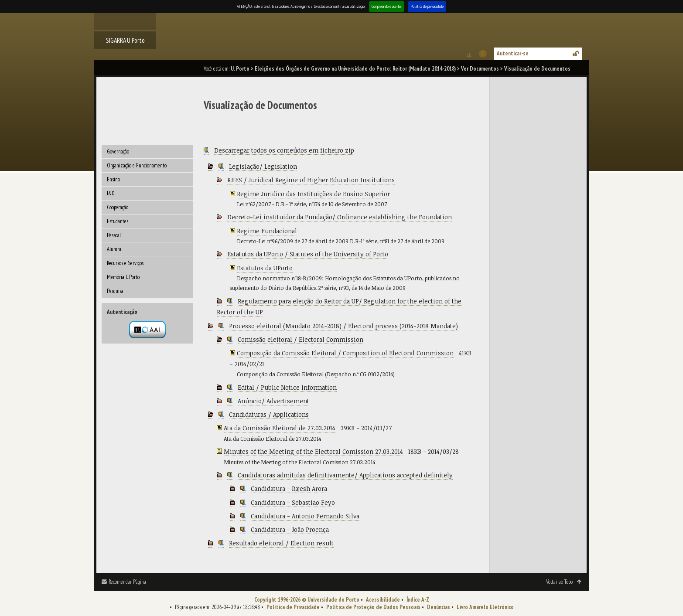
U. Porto (240, 69)
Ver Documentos (480, 69)
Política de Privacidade (293, 607)
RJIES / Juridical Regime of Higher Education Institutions (311, 180)
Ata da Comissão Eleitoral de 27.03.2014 (280, 428)
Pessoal (114, 235)
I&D (111, 193)
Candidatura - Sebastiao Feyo (293, 502)
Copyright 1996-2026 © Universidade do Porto (307, 600)
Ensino (113, 179)
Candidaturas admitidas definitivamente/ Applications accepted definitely (345, 475)
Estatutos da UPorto (265, 268)
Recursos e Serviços (125, 263)
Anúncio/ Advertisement (273, 401)
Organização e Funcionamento (137, 165)
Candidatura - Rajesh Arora (289, 488)
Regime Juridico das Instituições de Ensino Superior (313, 194)
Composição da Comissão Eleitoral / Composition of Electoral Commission (345, 353)
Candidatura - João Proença (290, 529)
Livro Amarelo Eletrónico (485, 607)
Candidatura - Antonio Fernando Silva (305, 516)
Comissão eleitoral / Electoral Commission (301, 339)
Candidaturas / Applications (269, 414)
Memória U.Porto (123, 277)
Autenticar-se (513, 53)
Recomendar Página (127, 582)
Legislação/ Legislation (263, 166)
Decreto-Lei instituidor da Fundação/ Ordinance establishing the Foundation (340, 217)
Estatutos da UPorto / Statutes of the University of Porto (308, 254)
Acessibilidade (383, 600)
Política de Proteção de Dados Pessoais (373, 607)
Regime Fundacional (267, 231)
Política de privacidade (427, 6)
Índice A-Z (418, 600)
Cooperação (118, 207)
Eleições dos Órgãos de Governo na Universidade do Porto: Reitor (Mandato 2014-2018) (355, 69)
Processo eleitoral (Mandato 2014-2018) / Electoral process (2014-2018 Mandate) (343, 326)
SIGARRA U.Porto (125, 40)
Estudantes (118, 221)
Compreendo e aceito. (387, 6)
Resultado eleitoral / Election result (281, 543)
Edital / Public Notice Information (287, 387)
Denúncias (439, 607)
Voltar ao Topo (559, 582)
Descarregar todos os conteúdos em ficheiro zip (284, 150)
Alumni (114, 249)
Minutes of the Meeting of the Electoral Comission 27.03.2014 (313, 451)
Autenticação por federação (147, 330)
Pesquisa (115, 291)
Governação (118, 151)
